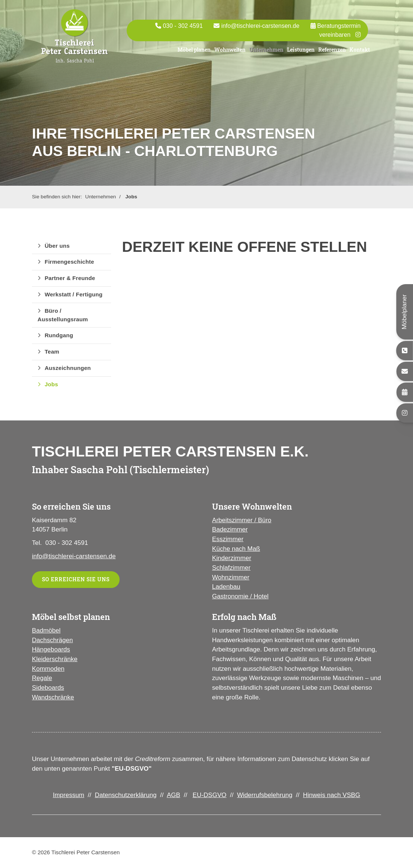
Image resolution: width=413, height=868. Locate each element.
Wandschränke (53, 697)
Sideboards (48, 688)
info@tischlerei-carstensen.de (260, 29)
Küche (221, 549)
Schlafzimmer (231, 568)
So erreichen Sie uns (76, 579)
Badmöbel (46, 630)
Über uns (57, 246)
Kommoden (48, 669)
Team (52, 352)
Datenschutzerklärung (126, 795)
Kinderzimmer (232, 558)
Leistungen (301, 53)
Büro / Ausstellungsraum (63, 315)
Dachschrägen (52, 640)
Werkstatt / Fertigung (74, 294)
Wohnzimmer (231, 577)
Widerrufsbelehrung (265, 795)
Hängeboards (51, 649)
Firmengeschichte (69, 262)
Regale (42, 678)
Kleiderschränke (55, 659)
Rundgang (59, 335)
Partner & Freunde (70, 278)
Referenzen (332, 53)
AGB (173, 795)
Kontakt (360, 53)
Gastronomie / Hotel (240, 596)
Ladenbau (226, 587)
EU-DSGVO (209, 795)
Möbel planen (194, 53)
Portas (155, 51)
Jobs (131, 197)
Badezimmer (230, 529)
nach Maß (245, 549)
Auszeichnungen (68, 368)
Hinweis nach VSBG (332, 795)
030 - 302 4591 (183, 29)
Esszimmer (228, 539)
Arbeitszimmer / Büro (242, 520)
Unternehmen (266, 53)
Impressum (69, 795)
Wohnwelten (230, 53)
